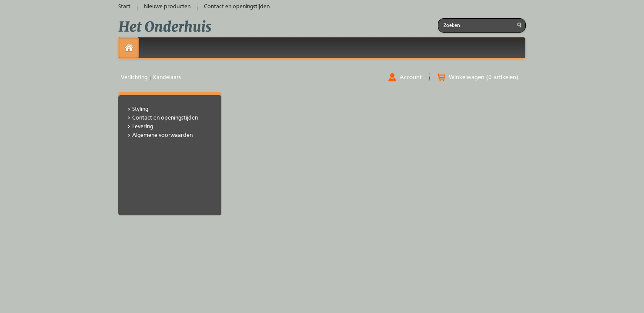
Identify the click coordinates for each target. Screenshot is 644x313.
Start (124, 7)
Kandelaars (167, 78)
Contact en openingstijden (237, 7)
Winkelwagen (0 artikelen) (484, 77)
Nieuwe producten (167, 7)
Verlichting (134, 78)
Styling (140, 109)
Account (411, 77)
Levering (143, 127)
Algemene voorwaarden (162, 135)
